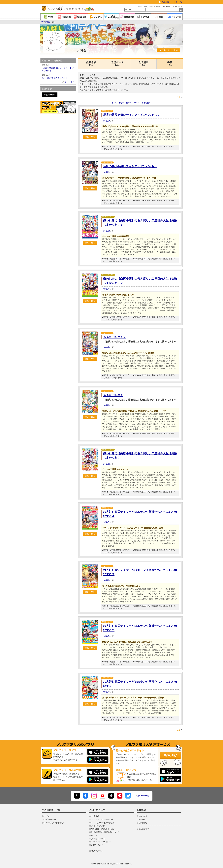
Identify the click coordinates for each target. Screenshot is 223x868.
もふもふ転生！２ (114, 337)
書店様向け (144, 829)
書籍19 (170, 64)
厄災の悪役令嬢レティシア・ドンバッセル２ (132, 115)
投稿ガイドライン (99, 839)
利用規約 (95, 816)
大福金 (48, 22)
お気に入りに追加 (168, 50)
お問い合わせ (97, 845)
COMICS (137, 103)
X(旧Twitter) (50, 95)
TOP (42, 22)
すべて (114, 103)
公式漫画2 (143, 64)
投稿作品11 (91, 64)
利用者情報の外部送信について (105, 832)
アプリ (47, 816)
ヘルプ (94, 835)
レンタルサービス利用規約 (103, 823)
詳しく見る (90, 137)
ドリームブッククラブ (54, 823)
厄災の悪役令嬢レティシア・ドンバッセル (130, 166)
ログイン (179, 2)
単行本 (121, 103)
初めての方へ (97, 851)
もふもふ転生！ (113, 395)
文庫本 (129, 103)
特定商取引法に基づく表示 (103, 829)
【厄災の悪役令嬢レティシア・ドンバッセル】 (58, 68)
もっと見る (70, 82)
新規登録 (166, 2)
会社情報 (143, 816)
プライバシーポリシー (101, 842)
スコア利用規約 (98, 826)
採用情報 (143, 823)
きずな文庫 (146, 103)
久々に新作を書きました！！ (58, 76)
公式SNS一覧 (143, 796)
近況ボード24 (117, 64)
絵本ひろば (170, 755)
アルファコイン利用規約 (102, 819)
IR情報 (142, 819)
